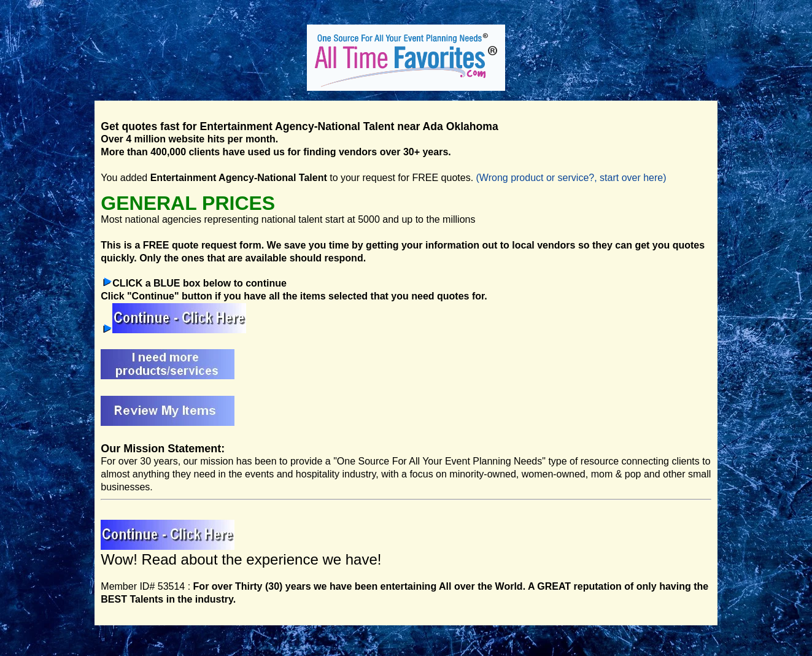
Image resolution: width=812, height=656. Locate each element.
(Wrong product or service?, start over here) (571, 178)
